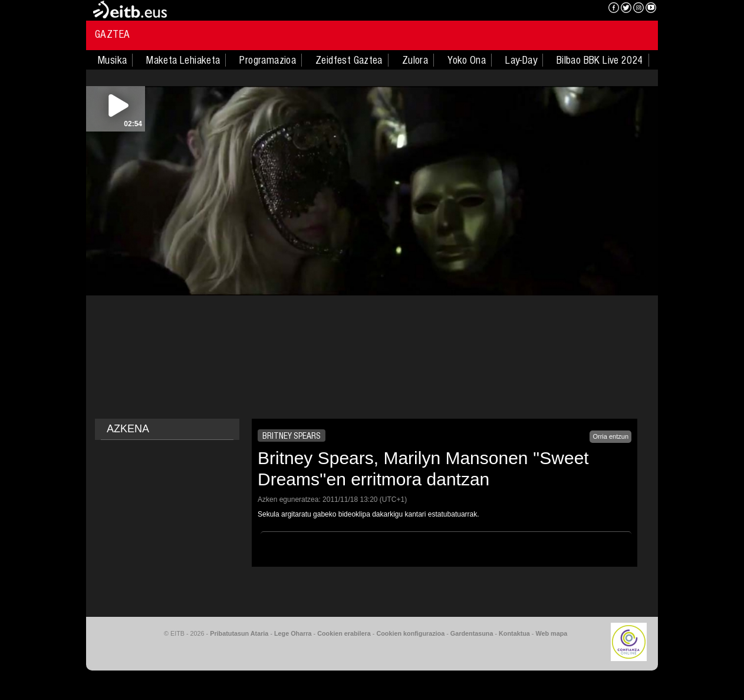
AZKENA (128, 429)
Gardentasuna (472, 633)
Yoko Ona (467, 60)
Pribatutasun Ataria (239, 633)
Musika (112, 60)
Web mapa (551, 633)
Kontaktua (514, 633)
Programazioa (268, 60)
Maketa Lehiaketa (183, 60)
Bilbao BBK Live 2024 (600, 60)
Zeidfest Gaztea (349, 60)
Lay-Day (521, 60)
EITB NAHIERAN (557, 9)
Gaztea (112, 34)
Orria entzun (610, 436)
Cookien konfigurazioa (410, 633)
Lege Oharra (293, 633)
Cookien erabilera (344, 633)
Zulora (415, 60)
